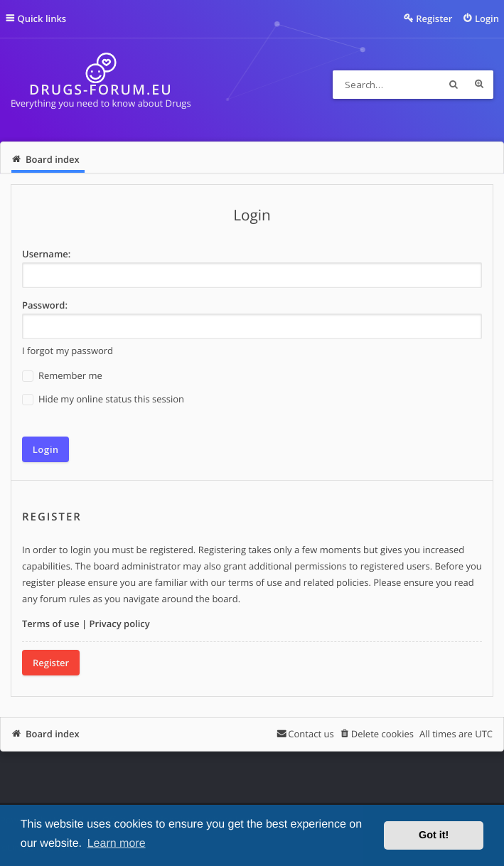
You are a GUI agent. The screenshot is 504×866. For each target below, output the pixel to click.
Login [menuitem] (487, 18)
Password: (45, 305)
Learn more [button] (117, 844)
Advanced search (479, 85)
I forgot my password (68, 351)
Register (51, 663)
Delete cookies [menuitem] (382, 734)
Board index (53, 734)
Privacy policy (120, 624)
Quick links (42, 18)
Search (454, 85)
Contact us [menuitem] (311, 734)
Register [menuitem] (434, 18)
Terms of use (51, 624)
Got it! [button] (434, 835)
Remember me (62, 376)
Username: (46, 254)
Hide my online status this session (103, 399)
